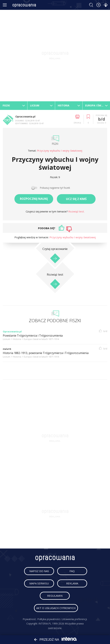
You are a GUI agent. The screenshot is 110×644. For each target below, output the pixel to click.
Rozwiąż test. (76, 211)
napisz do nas (39, 571)
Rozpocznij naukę (34, 199)
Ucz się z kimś (76, 199)
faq (72, 571)
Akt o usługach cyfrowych (56, 608)
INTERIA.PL (45, 624)
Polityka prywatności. (49, 619)
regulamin (55, 596)
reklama (72, 583)
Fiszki (55, 144)
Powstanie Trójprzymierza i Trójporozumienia (33, 336)
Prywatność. (30, 619)
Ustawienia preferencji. (74, 619)
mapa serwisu (39, 583)
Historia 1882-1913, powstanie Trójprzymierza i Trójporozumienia (46, 353)
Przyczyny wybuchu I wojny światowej (60, 151)
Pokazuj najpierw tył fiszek (55, 188)
